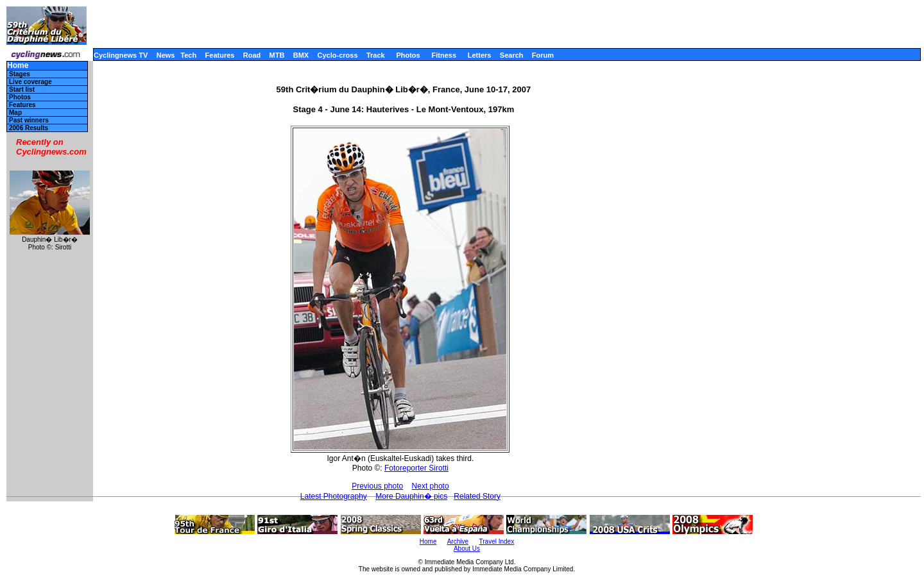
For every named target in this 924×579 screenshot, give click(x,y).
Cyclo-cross (338, 55)
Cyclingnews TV (121, 55)
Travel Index (497, 541)
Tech (188, 55)
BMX (301, 55)
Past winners (29, 120)
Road (252, 55)
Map (15, 113)
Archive (458, 541)
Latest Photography (334, 496)
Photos (408, 55)
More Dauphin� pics (411, 496)
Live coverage (30, 82)
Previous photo (377, 486)
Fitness (444, 55)
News (166, 55)
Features (220, 55)
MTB (277, 55)
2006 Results (29, 128)
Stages (20, 74)
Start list (22, 89)
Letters (480, 55)
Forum (543, 55)
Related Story (477, 496)
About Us (467, 549)
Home (18, 66)
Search (512, 55)
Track (376, 55)
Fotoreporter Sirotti (416, 468)
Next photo (431, 486)
